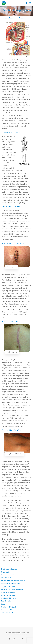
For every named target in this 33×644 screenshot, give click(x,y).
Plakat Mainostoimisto (12, 634)
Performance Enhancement (11, 584)
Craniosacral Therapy (8, 598)
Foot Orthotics (6, 601)
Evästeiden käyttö (22, 634)
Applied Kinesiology (8, 595)
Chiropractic (5, 572)
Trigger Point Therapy (9, 587)
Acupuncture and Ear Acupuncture (13, 581)
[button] (30, 3)
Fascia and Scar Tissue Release (12, 590)
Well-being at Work (8, 613)
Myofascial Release (8, 592)
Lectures (4, 604)
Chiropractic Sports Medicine (11, 575)
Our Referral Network (9, 607)
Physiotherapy (6, 578)
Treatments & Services (9, 569)
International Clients (8, 610)
